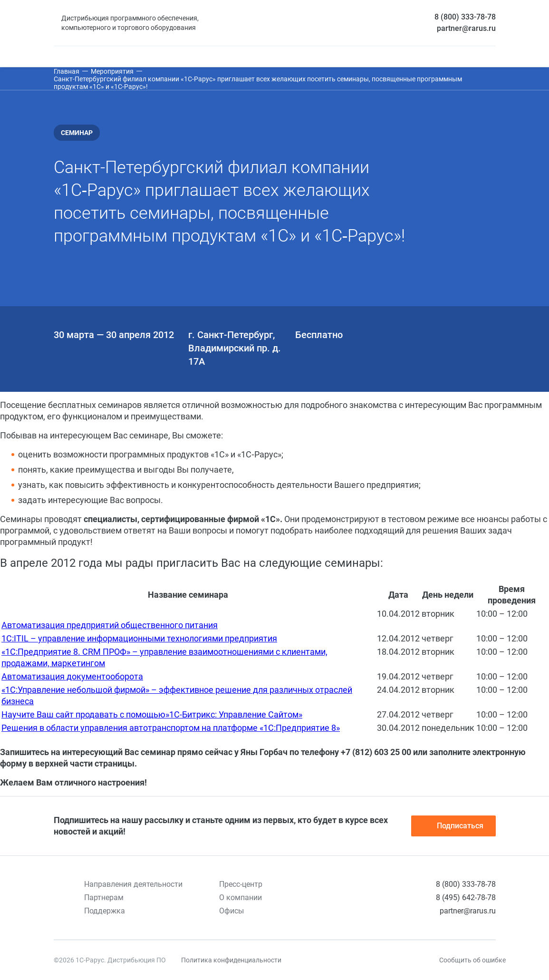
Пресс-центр (241, 884)
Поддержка (105, 911)
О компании (241, 898)
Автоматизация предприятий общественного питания (110, 625)
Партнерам (104, 898)
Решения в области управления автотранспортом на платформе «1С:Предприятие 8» (171, 728)
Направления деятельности (133, 884)
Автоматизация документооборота (72, 676)
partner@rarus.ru (466, 28)
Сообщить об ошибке (472, 960)
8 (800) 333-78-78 (465, 17)
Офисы (231, 911)
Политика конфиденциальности (231, 960)
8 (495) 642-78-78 (466, 898)
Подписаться (453, 826)
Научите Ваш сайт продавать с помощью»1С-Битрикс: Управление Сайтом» (152, 714)
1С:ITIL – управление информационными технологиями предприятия (139, 638)
